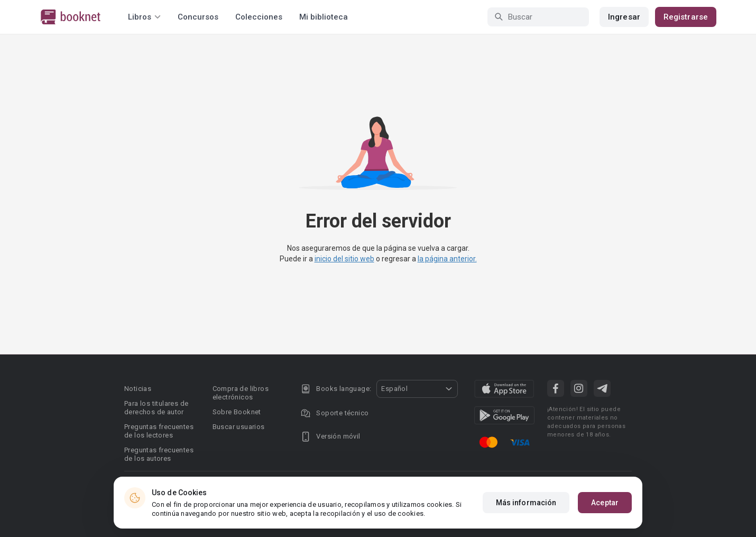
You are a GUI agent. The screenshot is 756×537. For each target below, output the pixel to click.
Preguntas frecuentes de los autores (159, 454)
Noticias (138, 389)
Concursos (198, 17)
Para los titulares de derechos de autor (156, 408)
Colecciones (259, 17)
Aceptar (605, 505)
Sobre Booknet (237, 412)
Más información (526, 505)
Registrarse (686, 17)
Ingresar (624, 17)
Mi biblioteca (324, 17)
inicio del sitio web (344, 259)
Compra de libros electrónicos (241, 393)
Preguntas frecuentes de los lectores (159, 431)
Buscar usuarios (239, 427)
